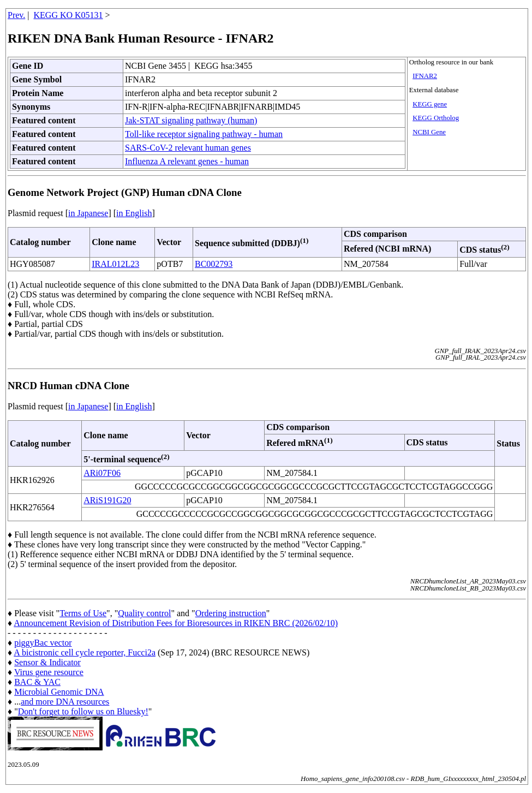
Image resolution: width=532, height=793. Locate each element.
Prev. (16, 15)
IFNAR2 (425, 76)
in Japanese (88, 213)
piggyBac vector (43, 643)
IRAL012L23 (115, 264)
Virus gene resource (49, 672)
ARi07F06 (102, 473)
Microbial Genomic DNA (59, 692)
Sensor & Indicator (47, 662)
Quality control (144, 613)
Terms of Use (83, 613)
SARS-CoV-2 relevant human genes (188, 148)
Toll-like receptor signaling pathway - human (204, 134)
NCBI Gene (429, 132)
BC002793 (214, 264)
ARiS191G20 (107, 500)
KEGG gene (430, 104)
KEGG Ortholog (436, 118)
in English (134, 213)
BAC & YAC (37, 682)
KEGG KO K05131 (68, 15)
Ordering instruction (231, 613)
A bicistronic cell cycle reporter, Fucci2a (85, 652)
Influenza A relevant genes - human (187, 161)
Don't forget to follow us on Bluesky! (83, 711)
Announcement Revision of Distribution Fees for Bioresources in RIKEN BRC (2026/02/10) (176, 623)
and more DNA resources (65, 702)
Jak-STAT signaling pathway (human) (191, 120)
